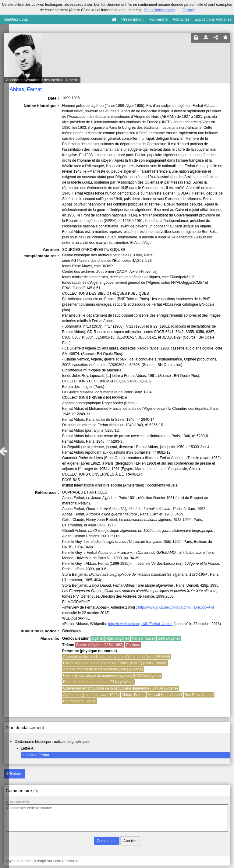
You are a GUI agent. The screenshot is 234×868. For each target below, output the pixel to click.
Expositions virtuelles (213, 19)
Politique (133, 645)
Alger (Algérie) (117, 638)
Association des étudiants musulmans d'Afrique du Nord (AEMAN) (117, 657)
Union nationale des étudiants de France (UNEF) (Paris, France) (115, 663)
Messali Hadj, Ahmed (165, 695)
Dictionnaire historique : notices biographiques (52, 742)
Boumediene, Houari (80, 701)
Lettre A (27, 748)
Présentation (132, 19)
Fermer (188, 10)
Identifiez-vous (15, 19)
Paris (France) (144, 638)
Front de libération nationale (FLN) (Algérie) (98, 682)
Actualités (181, 19)
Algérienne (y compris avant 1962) (91, 695)
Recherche (158, 19)
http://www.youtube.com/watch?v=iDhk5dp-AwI (176, 607)
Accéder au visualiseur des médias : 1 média (42, 80)
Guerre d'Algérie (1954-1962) (100, 645)
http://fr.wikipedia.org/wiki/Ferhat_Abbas (140, 624)
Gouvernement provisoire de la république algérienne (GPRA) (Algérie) (121, 688)
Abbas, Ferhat (38, 755)
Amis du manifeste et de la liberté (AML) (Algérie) (103, 669)
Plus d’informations (160, 10)
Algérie (97, 638)
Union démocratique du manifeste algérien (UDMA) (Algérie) (112, 676)
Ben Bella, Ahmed (199, 695)
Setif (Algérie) (169, 638)
